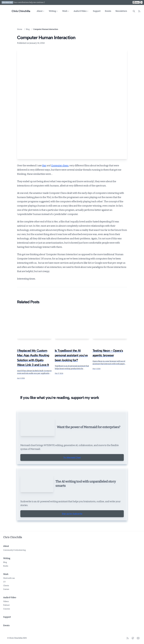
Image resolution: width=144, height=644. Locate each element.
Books (6, 580)
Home (20, 29)
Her (44, 165)
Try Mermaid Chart (72, 474)
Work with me (9, 592)
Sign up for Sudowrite (72, 527)
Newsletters (121, 11)
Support (97, 11)
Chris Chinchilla (13, 551)
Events (108, 11)
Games (6, 603)
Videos (6, 615)
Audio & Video (81, 11)
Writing (53, 11)
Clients (6, 599)
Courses (7, 622)
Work (66, 11)
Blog (28, 29)
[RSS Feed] (139, 11)
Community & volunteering (14, 564)
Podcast (6, 619)
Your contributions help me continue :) (29, 2)
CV (4, 595)
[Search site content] (134, 11)
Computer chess (60, 165)
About (41, 11)
